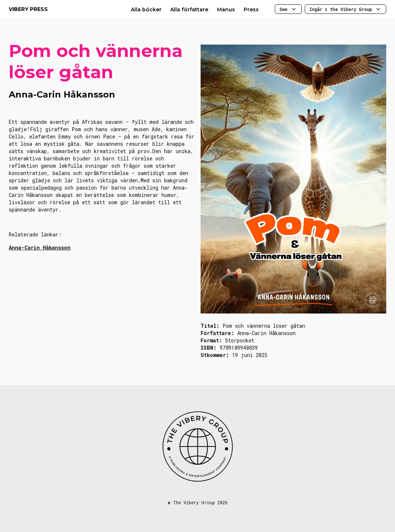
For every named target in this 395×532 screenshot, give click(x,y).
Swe (288, 9)
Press (251, 9)
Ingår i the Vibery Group (345, 9)
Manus (226, 9)
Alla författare (189, 9)
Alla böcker (146, 9)
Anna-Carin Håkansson (40, 248)
